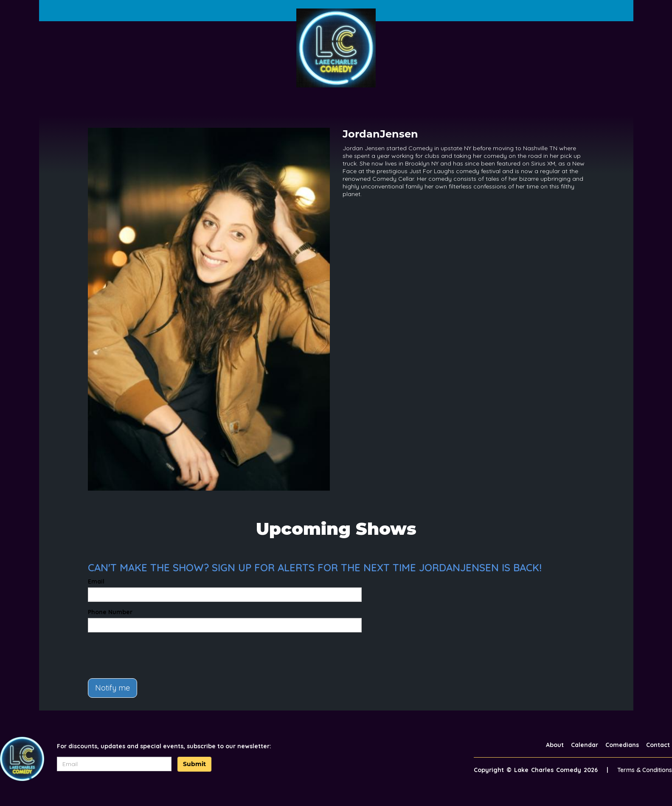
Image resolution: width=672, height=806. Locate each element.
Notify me (112, 688)
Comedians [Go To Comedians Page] (622, 745)
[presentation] (152, 655)
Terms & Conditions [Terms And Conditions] (645, 770)
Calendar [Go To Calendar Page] (585, 745)
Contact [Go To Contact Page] (658, 745)
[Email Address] (114, 764)
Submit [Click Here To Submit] (194, 764)
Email (96, 581)
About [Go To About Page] (555, 745)
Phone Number (110, 612)
